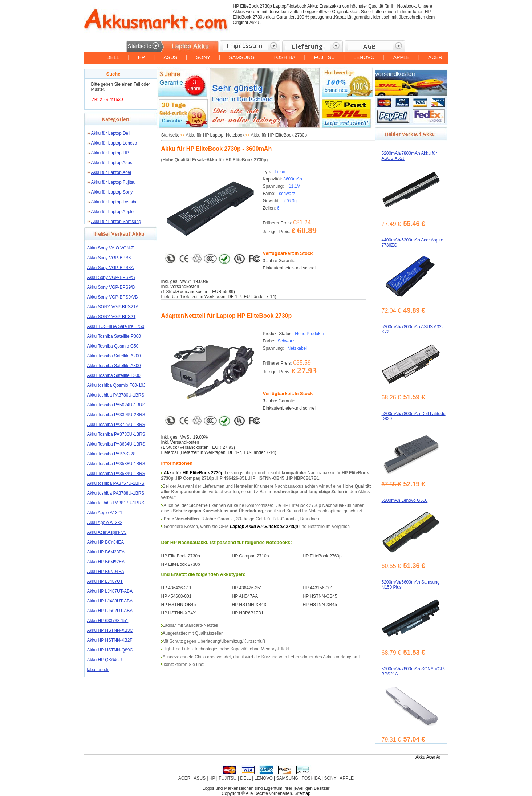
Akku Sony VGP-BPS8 (109, 258)
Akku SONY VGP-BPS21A (113, 307)
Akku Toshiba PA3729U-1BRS (116, 425)
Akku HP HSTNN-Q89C (110, 650)
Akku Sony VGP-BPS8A (111, 268)
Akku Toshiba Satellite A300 (114, 366)
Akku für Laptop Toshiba (115, 202)
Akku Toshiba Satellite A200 (114, 356)
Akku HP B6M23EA (106, 552)
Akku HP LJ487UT (105, 581)
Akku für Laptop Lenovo (114, 143)
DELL (113, 57)
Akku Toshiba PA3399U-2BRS (116, 415)
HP (141, 57)
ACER (435, 57)
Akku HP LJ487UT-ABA (110, 591)
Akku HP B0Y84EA (106, 542)
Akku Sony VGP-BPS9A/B (113, 297)
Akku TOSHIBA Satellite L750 (116, 326)
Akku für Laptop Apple (112, 212)
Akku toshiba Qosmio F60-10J (116, 385)
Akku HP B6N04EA (106, 572)
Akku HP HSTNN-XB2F (110, 640)
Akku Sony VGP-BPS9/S (111, 277)
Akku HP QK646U (105, 660)
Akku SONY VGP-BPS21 (111, 317)
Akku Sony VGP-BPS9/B (111, 287)
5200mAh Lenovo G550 (405, 500)
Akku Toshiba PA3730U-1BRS (116, 434)
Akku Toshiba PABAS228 (111, 454)
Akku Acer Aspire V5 (107, 532)
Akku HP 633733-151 (108, 621)
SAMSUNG (242, 57)
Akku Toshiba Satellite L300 (114, 375)
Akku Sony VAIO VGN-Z (111, 248)
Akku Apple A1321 (105, 513)
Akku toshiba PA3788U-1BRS (116, 493)
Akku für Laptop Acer (111, 172)
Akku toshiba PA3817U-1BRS (116, 503)
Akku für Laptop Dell (111, 133)
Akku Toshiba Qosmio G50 (113, 346)
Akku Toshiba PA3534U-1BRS (116, 474)
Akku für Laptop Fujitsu (113, 182)
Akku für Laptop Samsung (116, 222)
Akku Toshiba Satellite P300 (114, 336)
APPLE (401, 57)
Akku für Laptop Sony (112, 192)
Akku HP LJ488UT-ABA (110, 601)
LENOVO (364, 57)
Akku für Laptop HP (110, 153)
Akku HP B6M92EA (106, 562)
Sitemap (302, 793)
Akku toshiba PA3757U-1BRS (116, 483)
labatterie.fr (98, 670)
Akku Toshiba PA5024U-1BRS (116, 405)
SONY (203, 57)
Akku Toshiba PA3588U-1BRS (116, 464)
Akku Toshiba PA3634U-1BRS (116, 444)
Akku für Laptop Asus (112, 163)
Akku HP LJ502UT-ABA (110, 611)
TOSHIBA (284, 57)
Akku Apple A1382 (105, 523)
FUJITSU (325, 57)
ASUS (170, 57)
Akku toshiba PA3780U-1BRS (116, 395)
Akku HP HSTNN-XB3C (110, 630)
